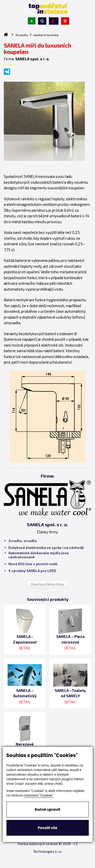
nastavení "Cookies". (39, 795)
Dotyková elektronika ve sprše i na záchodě (44, 548)
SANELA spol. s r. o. (48, 524)
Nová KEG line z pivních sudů (31, 564)
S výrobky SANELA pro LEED (30, 571)
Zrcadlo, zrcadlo (21, 541)
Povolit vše (48, 828)
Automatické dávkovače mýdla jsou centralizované (37, 555)
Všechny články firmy (48, 584)
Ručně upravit (48, 809)
